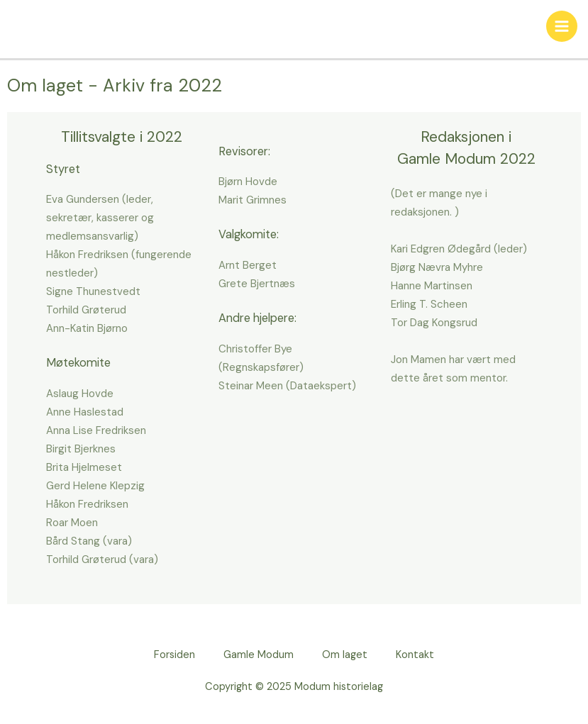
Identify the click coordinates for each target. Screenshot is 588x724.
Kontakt (415, 655)
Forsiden (174, 655)
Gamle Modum (259, 655)
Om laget (345, 655)
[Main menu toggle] (562, 26)
